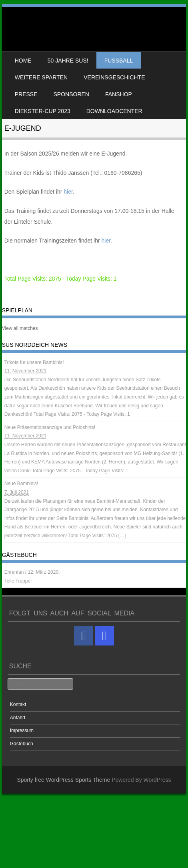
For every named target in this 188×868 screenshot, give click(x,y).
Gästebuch (22, 744)
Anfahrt (18, 718)
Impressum (22, 730)
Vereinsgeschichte (114, 77)
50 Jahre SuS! (68, 61)
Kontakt (18, 704)
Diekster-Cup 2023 (43, 111)
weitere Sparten (41, 77)
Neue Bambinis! (21, 484)
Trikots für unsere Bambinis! (34, 362)
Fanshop (119, 94)
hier (68, 192)
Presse (26, 94)
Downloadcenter (114, 111)
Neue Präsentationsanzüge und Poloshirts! (50, 427)
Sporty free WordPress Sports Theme (63, 780)
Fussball (119, 61)
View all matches (20, 328)
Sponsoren (71, 94)
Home (23, 61)
